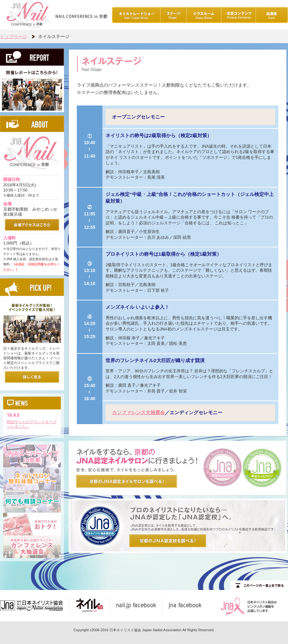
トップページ (13, 36)
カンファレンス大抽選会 (138, 412)
